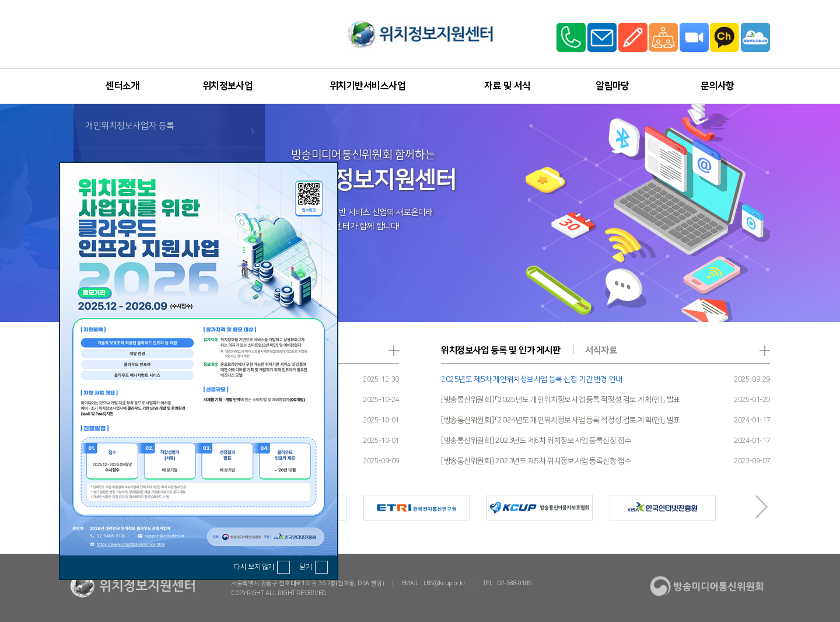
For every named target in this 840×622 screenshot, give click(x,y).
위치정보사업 (228, 86)
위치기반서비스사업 (367, 86)
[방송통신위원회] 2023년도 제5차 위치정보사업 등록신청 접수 (536, 461)
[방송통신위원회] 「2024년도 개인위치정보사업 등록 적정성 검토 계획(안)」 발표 (561, 420)
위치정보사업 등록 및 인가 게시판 (501, 350)
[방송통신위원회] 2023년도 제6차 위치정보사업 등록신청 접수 (536, 441)
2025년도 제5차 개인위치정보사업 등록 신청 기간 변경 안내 (532, 379)
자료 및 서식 (507, 86)
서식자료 (601, 350)
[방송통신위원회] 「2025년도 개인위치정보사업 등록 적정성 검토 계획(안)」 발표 (561, 400)
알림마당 (612, 86)
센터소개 (123, 86)
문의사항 (717, 86)
